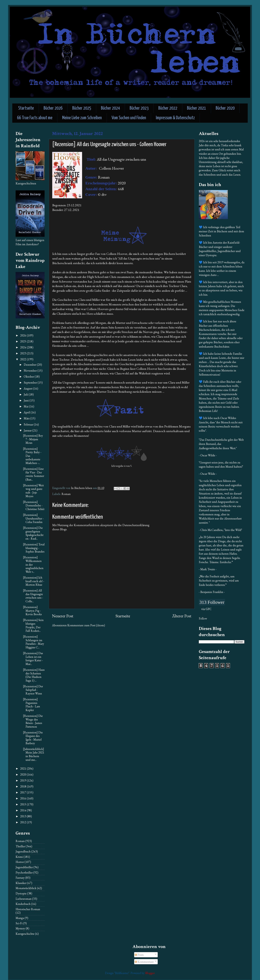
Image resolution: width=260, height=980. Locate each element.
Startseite (26, 108)
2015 (24, 804)
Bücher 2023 (139, 108)
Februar (29, 424)
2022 (24, 359)
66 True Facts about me (35, 118)
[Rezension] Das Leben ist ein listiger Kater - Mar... (33, 658)
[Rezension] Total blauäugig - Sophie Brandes (34, 548)
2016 (24, 798)
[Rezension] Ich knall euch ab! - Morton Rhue (34, 581)
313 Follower (212, 602)
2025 (24, 341)
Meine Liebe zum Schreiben (82, 118)
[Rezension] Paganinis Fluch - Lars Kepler (32, 705)
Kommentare (144, 962)
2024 (24, 347)
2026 (24, 335)
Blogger (150, 973)
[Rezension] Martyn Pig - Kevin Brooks (32, 611)
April (27, 412)
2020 (24, 774)
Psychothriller (24, 872)
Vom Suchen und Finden (129, 118)
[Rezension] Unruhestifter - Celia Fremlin (33, 518)
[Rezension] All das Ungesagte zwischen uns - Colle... (33, 596)
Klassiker (21, 883)
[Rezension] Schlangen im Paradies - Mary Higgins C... (34, 642)
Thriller (20, 846)
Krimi (19, 857)
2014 (24, 810)
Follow (203, 618)
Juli (26, 394)
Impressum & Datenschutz (175, 118)
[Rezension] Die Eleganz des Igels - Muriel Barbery (33, 738)
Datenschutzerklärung (136, 525)
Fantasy (20, 878)
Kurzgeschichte (25, 934)
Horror (20, 862)
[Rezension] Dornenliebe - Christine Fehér (34, 505)
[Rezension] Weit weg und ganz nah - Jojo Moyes (33, 491)
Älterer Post (182, 616)
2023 (24, 353)
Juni (27, 400)
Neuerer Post (63, 616)
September (31, 382)
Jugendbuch (23, 851)
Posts (139, 955)
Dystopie (21, 893)
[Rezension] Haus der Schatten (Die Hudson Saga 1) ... (34, 675)
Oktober (29, 376)
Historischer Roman (28, 909)
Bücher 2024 (110, 108)
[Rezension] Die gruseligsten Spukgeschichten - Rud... (33, 533)
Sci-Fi (19, 923)
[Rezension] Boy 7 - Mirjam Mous (33, 439)
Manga (20, 918)
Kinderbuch (23, 904)
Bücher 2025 (82, 108)
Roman (66, 494)
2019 (24, 780)
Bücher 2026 (53, 108)
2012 (24, 822)
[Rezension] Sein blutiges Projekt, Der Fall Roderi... (33, 625)
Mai (26, 406)
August (28, 388)
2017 (24, 792)
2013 (24, 816)
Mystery (20, 928)
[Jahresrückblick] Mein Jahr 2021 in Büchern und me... (34, 754)
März (27, 418)
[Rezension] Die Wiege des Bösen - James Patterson (33, 721)
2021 (24, 768)
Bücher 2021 (196, 108)
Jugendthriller (24, 867)
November (31, 371)
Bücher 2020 (225, 108)
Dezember (30, 365)
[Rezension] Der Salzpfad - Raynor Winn (33, 690)
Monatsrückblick (26, 888)
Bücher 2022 (168, 108)
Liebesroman (24, 899)
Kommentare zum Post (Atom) (86, 625)
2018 (24, 786)
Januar (28, 430)
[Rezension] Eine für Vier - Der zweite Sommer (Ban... (34, 474)
